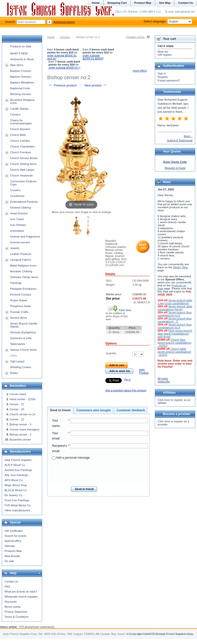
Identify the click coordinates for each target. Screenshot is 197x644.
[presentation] (100, 472)
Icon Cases (17, 219)
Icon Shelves (18, 225)
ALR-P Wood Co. (15, 465)
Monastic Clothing (21, 271)
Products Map (13, 551)
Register (163, 77)
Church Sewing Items (23, 164)
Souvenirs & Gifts (21, 338)
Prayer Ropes (19, 300)
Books (14, 373)
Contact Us (186, 3)
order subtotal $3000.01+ (64, 68)
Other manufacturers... (18, 510)
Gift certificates (14, 531)
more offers (140, 71)
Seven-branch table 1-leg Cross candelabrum (175, 302)
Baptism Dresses (21, 77)
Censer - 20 (17, 409)
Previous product (63, 85)
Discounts (11, 602)
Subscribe (164, 382)
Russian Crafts (19, 312)
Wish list (163, 52)
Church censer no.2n (22, 414)
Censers (65, 37)
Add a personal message (71, 458)
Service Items (19, 318)
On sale (9, 561)
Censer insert (18, 394)
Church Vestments (21, 175)
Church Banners (20, 129)
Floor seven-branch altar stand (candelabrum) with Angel (175, 334)
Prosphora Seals (20, 306)
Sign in (162, 73)
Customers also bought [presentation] (94, 410)
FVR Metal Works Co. (18, 505)
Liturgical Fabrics (21, 260)
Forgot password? (169, 80)
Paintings (16, 283)
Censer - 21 (17, 404)
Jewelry (15, 248)
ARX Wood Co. (14, 480)
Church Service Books (24, 158)
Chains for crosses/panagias (21, 122)
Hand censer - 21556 (23, 399)
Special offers (13, 541)
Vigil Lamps (17, 361)
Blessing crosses (21, 94)
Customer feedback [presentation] (131, 410)
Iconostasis (17, 231)
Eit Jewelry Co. (14, 495)
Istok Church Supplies (18, 460)
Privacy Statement (16, 612)
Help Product (144, 371)
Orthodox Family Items (24, 277)
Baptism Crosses (21, 71)
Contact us (11, 581)
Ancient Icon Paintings (18, 470)
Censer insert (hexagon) (24, 429)
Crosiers (15, 190)
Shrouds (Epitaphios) (23, 332)
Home (51, 37)
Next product (96, 85)
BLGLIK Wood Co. (16, 490)
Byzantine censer (20, 440)
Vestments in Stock (22, 59)
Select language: (168, 21)
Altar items (17, 65)
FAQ (7, 587)
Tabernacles (18, 344)
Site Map (165, 3)
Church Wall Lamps (22, 170)
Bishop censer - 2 (20, 434)
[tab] (60, 411)
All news (163, 378)
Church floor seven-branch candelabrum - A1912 (174, 343)
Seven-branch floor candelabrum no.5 (175, 314)
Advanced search (64, 22)
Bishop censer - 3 (20, 424)
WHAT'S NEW (19, 53)
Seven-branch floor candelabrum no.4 (175, 326)
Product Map (143, 3)
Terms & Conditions (17, 617)
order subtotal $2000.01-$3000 (93, 57)
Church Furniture (21, 152)
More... (188, 136)
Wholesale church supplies (21, 597)
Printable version (135, 37)
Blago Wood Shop (16, 485)
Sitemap (10, 546)
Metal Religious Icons (23, 266)
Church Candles (20, 141)
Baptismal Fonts (20, 88)
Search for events (15, 536)
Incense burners (20, 242)
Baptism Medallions (22, 82)
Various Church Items (23, 350)
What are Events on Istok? (21, 592)
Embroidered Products (24, 202)
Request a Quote (175, 168)
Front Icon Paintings (17, 500)
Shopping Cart (117, 3)
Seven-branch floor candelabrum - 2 (175, 320)
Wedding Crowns (21, 367)
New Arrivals (12, 556)
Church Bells (18, 135)
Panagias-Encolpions (23, 289)
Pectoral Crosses (21, 295)
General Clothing (21, 208)
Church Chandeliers (22, 147)
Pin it (127, 379)
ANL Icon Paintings (16, 475)
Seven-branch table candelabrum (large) (175, 308)
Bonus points (13, 607)
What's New (180, 267)
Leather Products (21, 254)
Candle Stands (19, 109)
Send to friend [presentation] (60, 410)
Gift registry (165, 55)
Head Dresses (19, 213)
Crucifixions (17, 196)
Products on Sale (21, 46)
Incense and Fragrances (25, 237)
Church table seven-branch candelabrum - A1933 (174, 352)
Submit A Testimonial (180, 140)
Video (14, 356)
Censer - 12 (17, 419)
